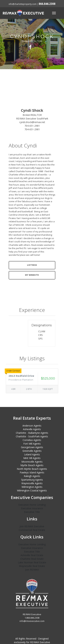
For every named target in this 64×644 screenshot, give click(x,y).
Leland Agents (32, 454)
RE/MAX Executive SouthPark (32, 119)
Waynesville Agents (32, 483)
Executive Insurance (32, 508)
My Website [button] (32, 275)
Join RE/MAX (32, 570)
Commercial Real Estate (32, 530)
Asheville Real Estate (32, 555)
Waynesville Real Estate (32, 566)
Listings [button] (32, 265)
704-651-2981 (32, 126)
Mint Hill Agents (32, 458)
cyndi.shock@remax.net (32, 122)
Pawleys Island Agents (32, 472)
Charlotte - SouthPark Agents (32, 436)
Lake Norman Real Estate (32, 562)
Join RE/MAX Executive (32, 526)
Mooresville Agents (32, 462)
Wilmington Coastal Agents (32, 490)
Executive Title (32, 512)
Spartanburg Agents (32, 480)
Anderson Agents (32, 426)
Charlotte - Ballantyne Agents (32, 433)
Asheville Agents (32, 429)
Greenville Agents (32, 451)
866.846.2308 (47, 4)
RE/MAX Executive (40, 642)
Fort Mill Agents (32, 444)
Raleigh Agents (32, 476)
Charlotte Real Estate (32, 559)
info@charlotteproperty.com (23, 4)
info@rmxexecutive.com (32, 621)
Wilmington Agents (32, 487)
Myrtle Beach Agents (32, 465)
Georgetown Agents (32, 447)
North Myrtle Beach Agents (32, 469)
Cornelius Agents (32, 440)
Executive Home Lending (32, 505)
